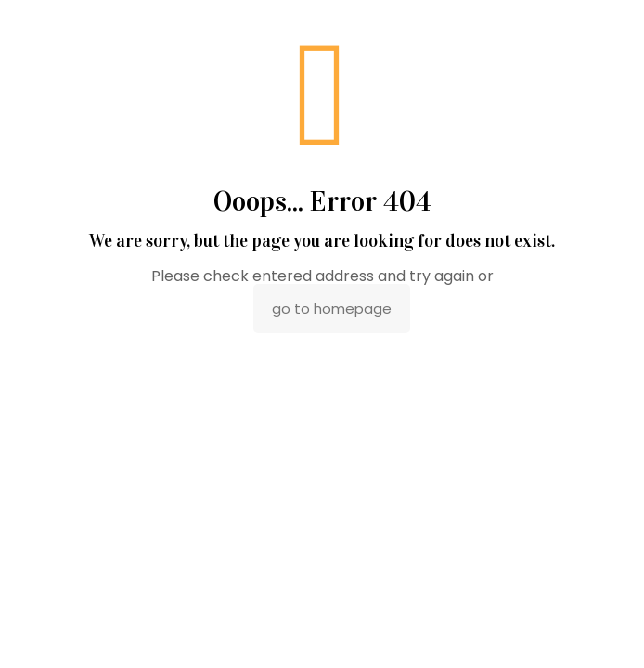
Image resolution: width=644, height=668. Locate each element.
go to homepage (332, 308)
